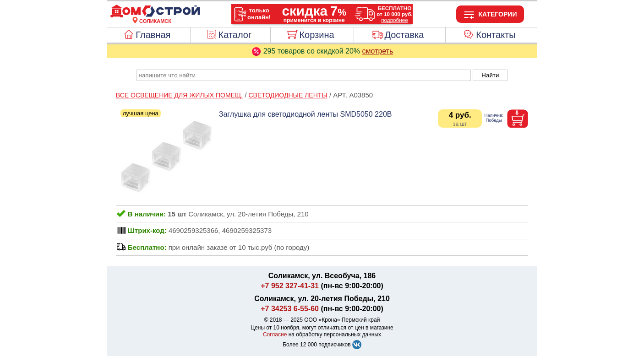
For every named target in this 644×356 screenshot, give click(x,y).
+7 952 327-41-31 (290, 286)
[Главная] (155, 16)
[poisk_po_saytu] (304, 75)
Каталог (235, 35)
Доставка (404, 35)
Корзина (317, 35)
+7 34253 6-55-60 (290, 309)
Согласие (275, 334)
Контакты (496, 35)
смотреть (378, 51)
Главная (153, 35)
